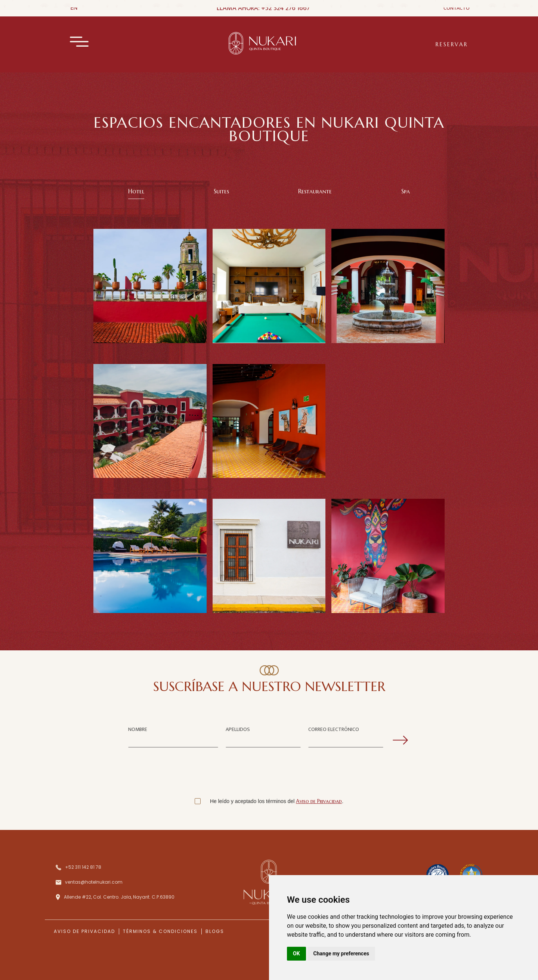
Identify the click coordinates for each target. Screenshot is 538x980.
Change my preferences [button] (341, 953)
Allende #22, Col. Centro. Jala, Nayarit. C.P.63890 (119, 897)
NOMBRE (138, 729)
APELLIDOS (238, 729)
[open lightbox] (150, 421)
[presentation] (269, 774)
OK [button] (296, 953)
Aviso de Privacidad (319, 801)
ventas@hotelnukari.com (94, 882)
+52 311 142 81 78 (83, 867)
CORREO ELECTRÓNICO (334, 729)
